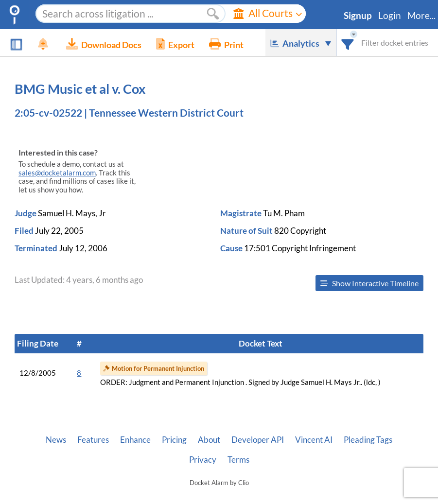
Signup (358, 16)
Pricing (174, 440)
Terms (238, 460)
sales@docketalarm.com (57, 173)
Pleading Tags (368, 440)
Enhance (135, 440)
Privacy (203, 460)
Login (390, 16)
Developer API (258, 440)
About (209, 440)
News (56, 440)
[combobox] (348, 43)
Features (93, 440)
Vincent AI (314, 440)
